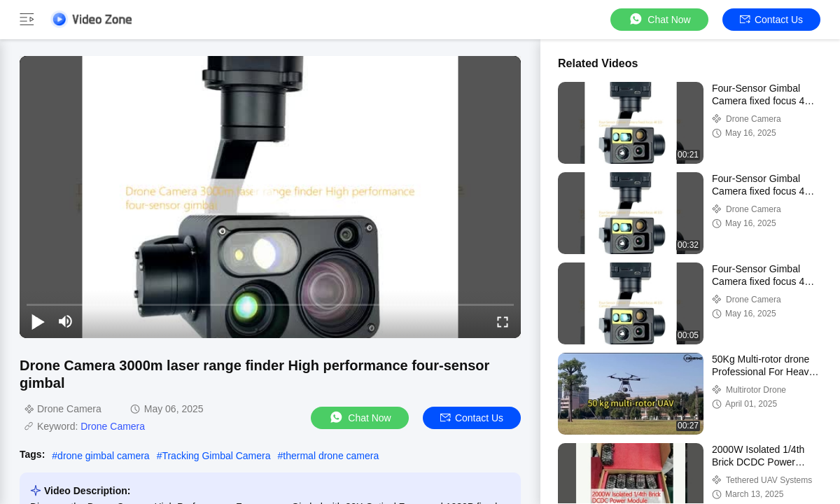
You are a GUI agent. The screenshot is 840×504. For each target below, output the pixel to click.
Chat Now (659, 19)
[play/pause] (38, 321)
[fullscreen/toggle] (503, 321)
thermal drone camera (331, 456)
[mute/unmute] (66, 321)
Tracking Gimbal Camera (216, 456)
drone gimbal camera (104, 456)
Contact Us (771, 20)
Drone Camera (113, 426)
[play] (270, 197)
